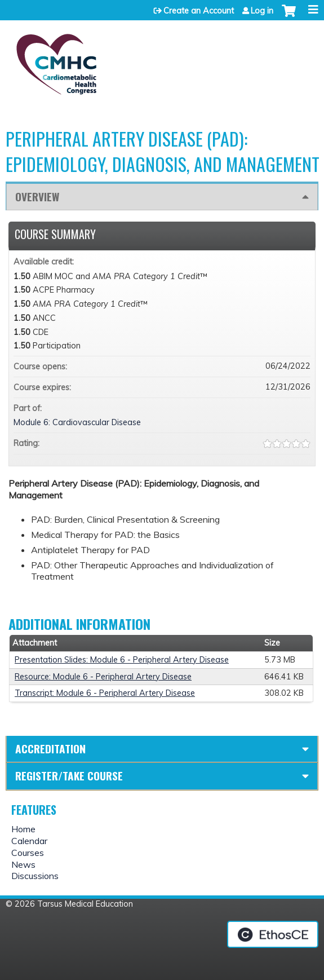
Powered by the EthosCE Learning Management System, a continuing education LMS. (273, 934)
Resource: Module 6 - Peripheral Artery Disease (103, 677)
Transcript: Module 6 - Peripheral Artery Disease (105, 693)
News (23, 864)
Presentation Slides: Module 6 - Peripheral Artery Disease (122, 660)
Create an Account (199, 11)
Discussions (35, 876)
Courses (28, 853)
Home (23, 829)
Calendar (29, 841)
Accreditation (50, 749)
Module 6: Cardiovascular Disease (77, 422)
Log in (262, 11)
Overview (37, 197)
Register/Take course (69, 776)
